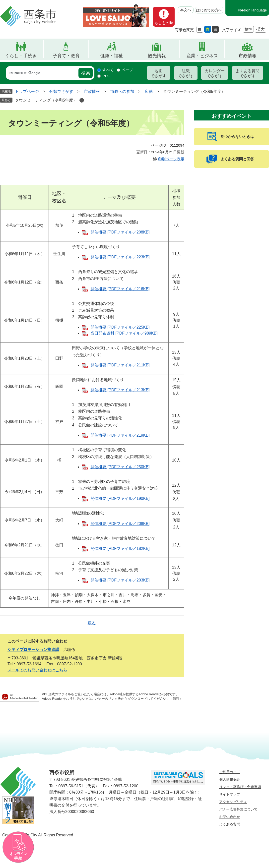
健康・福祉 (112, 56)
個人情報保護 (230, 779)
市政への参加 (122, 91)
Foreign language (252, 10)
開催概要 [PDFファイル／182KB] (120, 549)
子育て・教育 (66, 56)
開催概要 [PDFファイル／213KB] (120, 390)
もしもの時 (164, 23)
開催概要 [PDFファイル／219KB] (120, 435)
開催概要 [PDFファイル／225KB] (120, 327)
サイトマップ (230, 794)
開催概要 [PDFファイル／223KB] (120, 257)
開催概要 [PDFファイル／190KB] (120, 498)
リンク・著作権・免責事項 (240, 787)
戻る (92, 623)
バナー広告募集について (238, 809)
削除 (82, 100)
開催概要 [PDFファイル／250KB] (120, 467)
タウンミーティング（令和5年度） (46, 100)
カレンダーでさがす (215, 73)
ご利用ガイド (230, 772)
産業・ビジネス (202, 56)
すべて (108, 70)
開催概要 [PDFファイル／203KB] (120, 580)
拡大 (261, 29)
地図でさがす (158, 73)
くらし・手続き (21, 56)
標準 (248, 29)
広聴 (149, 91)
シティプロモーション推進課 (33, 650)
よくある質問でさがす (248, 73)
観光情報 (157, 56)
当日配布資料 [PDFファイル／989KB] (124, 333)
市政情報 (248, 56)
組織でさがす (186, 73)
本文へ (186, 10)
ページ (127, 70)
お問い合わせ (230, 817)
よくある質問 (230, 824)
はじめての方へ (209, 10)
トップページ (27, 91)
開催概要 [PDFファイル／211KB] (120, 365)
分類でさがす (61, 91)
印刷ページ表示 (171, 159)
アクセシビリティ (233, 802)
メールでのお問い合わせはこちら (37, 670)
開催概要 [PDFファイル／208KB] (120, 232)
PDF (106, 76)
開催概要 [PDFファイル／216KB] (120, 289)
